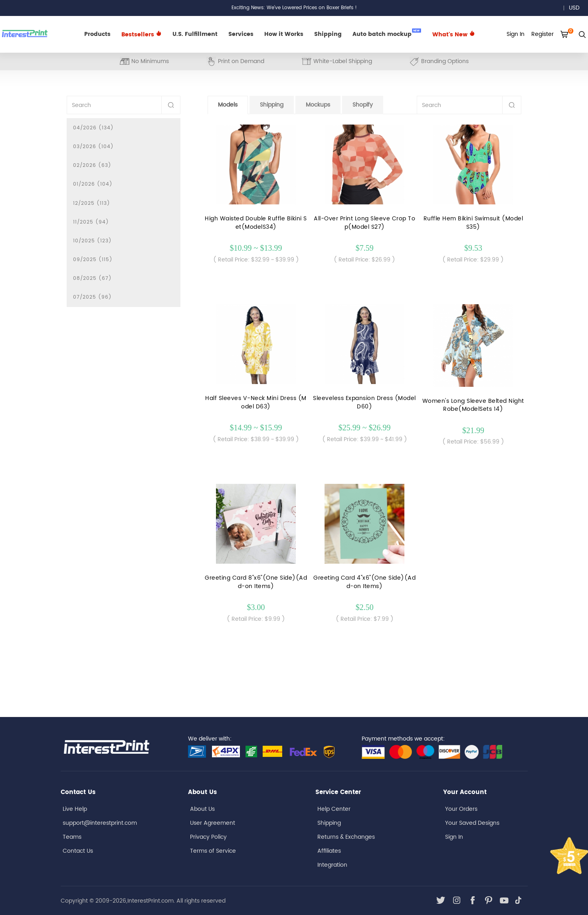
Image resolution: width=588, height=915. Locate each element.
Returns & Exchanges (346, 837)
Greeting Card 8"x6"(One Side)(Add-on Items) (256, 582)
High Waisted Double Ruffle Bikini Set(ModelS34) (256, 223)
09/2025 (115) (93, 260)
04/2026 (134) (93, 128)
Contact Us (78, 851)
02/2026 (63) (92, 165)
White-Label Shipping (337, 61)
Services (241, 34)
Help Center (334, 809)
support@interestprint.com (100, 823)
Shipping (328, 34)
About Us (202, 809)
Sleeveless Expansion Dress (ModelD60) (364, 402)
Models (228, 105)
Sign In (454, 837)
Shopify (363, 105)
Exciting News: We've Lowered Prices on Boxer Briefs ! (294, 8)
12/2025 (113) (92, 203)
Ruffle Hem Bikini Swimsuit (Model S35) (473, 223)
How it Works (284, 34)
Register (542, 34)
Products (97, 34)
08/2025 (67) (92, 278)
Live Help (75, 809)
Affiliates (329, 851)
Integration (332, 865)
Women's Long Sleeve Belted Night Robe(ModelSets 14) (473, 405)
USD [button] (577, 8)
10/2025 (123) (92, 241)
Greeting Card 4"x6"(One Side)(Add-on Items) (364, 582)
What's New (454, 35)
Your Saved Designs (472, 823)
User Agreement (213, 823)
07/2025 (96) (92, 297)
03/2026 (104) (93, 147)
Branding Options (439, 61)
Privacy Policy (208, 837)
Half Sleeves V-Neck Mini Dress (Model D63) (256, 402)
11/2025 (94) (91, 222)
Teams (72, 837)
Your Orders (461, 809)
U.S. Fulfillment (195, 34)
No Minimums (144, 61)
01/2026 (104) (93, 184)
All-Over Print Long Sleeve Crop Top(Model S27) (364, 223)
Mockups (318, 105)
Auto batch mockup (387, 34)
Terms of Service (213, 851)
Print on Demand (235, 61)
